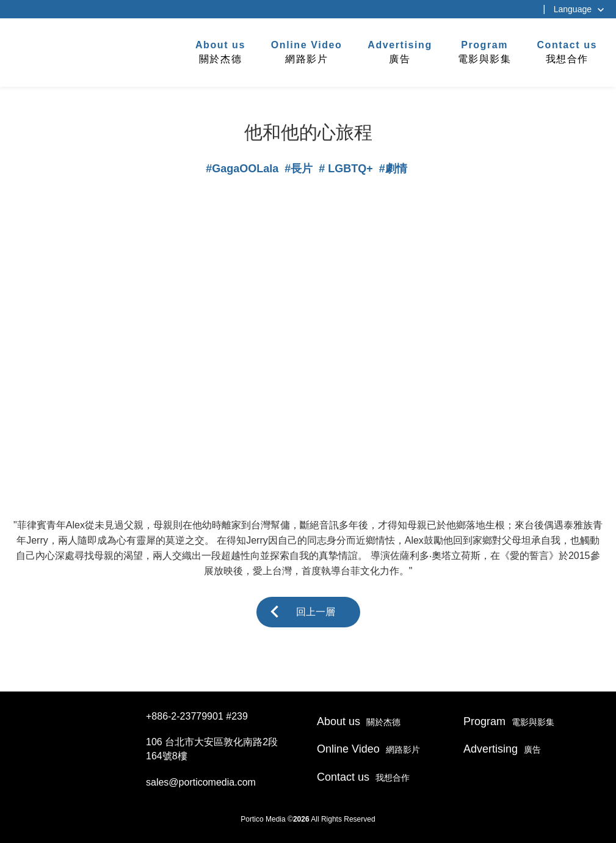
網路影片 (307, 51)
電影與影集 (485, 51)
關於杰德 (220, 51)
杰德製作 (50, 51)
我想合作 (567, 51)
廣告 (400, 51)
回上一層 (316, 612)
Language (573, 9)
